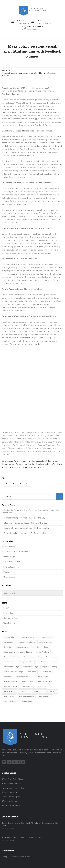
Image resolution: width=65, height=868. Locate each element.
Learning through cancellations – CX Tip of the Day (27, 528)
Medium (7, 572)
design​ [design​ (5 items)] (55, 657)
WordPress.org (10, 623)
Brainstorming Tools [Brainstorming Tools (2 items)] (29, 637)
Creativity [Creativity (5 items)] (7, 647)
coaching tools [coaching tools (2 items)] (47, 637)
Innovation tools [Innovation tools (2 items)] (46, 672)
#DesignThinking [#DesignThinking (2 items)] (10, 637)
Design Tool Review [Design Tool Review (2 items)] (12, 657)
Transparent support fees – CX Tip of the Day (25, 518)
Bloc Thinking (9, 547)
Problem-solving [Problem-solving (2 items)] (10, 687)
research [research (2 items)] (42, 687)
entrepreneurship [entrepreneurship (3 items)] (26, 662)
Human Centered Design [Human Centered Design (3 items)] (13, 672)
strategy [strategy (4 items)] (37, 691)
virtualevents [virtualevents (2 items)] (26, 701)
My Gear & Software (11, 805)
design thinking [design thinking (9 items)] (26, 652)
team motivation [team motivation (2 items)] (45, 696)
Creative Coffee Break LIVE (16, 552)
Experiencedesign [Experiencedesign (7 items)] (31, 667)
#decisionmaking (43, 464)
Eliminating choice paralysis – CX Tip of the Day (25, 533)
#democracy (52, 461)
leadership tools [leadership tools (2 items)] (41, 677)
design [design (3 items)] (46, 647)
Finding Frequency (12, 567)
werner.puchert (45, 88)
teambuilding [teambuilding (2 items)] (9, 696)
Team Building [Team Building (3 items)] (50, 691)
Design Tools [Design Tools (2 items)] (29, 657)
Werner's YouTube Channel (13, 779)
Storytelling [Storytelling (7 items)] (25, 691)
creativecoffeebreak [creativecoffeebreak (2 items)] (27, 642)
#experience (22, 464)
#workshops (7, 461)
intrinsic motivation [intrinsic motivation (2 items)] (23, 677)
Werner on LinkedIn (10, 801)
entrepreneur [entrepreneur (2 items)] (9, 662)
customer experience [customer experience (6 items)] (24, 647)
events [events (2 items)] (54, 662)
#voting (32, 464)
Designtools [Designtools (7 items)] (43, 657)
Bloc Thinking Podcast (11, 784)
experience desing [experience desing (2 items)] (50, 667)
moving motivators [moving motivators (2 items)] (45, 682)
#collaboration (39, 461)
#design (6, 467)
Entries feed (9, 613)
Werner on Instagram (11, 797)
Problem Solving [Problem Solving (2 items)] (28, 687)
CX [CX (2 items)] (38, 647)
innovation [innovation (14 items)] (32, 672)
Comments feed (11, 618)
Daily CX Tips (9, 557)
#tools (41, 467)
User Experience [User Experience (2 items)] (10, 701)
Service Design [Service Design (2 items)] (10, 691)
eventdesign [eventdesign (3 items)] (42, 662)
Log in (6, 608)
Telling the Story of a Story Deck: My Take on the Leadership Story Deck (31, 824)
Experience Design (10, 88)
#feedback (57, 464)
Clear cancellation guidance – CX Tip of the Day (26, 523)
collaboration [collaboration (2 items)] (9, 642)
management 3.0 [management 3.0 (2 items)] (11, 682)
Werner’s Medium (9, 792)
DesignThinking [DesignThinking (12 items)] (43, 652)
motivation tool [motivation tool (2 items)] (27, 682)
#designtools (31, 467)
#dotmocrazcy (9, 464)
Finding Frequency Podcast (14, 788)
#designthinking (17, 467)
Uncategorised (10, 577)
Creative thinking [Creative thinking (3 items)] (46, 642)
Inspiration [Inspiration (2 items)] (8, 677)
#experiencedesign (22, 461)
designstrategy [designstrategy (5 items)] (10, 652)
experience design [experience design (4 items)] (11, 667)
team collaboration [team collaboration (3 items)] (26, 696)
